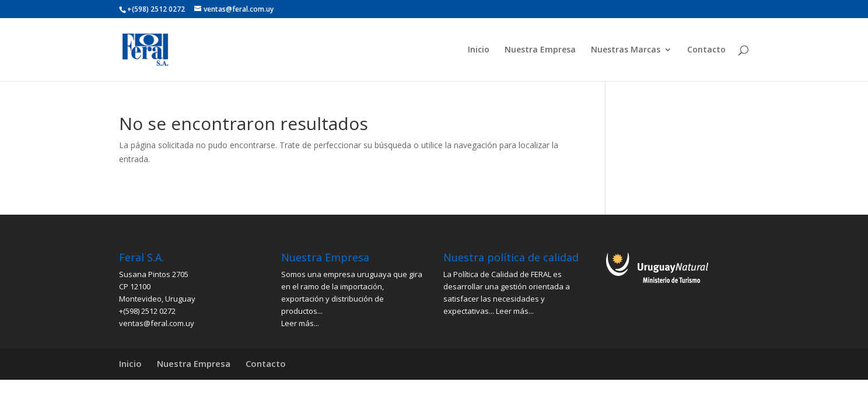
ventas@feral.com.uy (157, 323)
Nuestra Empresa (540, 50)
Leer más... (300, 323)
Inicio (479, 50)
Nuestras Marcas (626, 50)
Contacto (706, 50)
